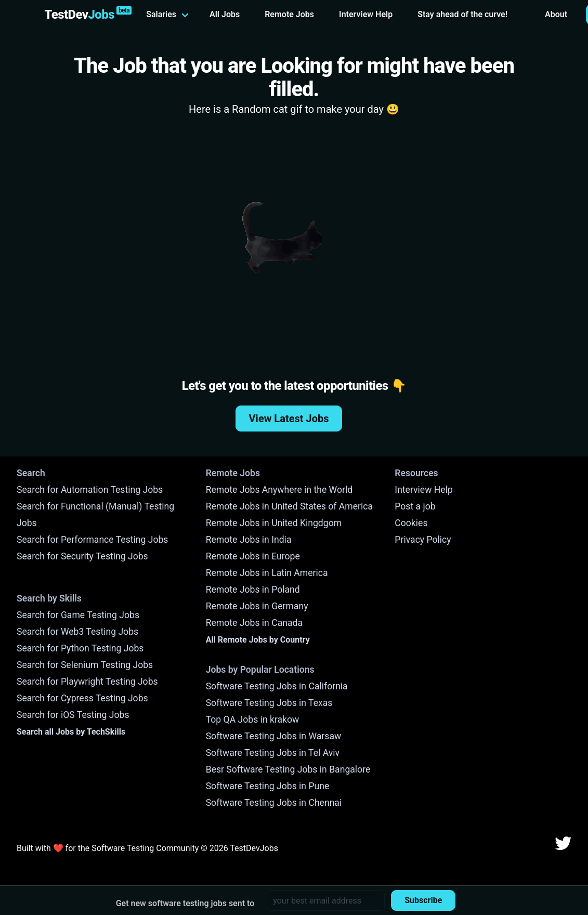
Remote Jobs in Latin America (267, 573)
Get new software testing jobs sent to (185, 903)
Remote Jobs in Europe (253, 556)
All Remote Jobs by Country (258, 640)
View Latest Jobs (289, 419)
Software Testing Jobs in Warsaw (274, 736)
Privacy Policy (423, 540)
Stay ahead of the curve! (462, 14)
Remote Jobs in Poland (253, 590)
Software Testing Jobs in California (277, 686)
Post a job (415, 506)
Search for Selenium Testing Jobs (85, 665)
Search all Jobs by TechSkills (71, 732)
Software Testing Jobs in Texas (269, 703)
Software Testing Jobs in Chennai (274, 803)
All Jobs (225, 14)
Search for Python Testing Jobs (80, 648)
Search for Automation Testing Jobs (90, 490)
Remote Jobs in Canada (254, 623)
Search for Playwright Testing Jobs (87, 682)
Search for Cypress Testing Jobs (82, 698)
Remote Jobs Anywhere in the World (279, 490)
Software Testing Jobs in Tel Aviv (273, 753)
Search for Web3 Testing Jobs (77, 632)
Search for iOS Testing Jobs (73, 715)
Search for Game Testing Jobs (78, 615)
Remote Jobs (289, 14)
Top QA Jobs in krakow (253, 720)
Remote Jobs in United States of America (289, 506)
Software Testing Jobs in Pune (268, 786)
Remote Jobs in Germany (257, 606)
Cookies (411, 523)
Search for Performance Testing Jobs (92, 540)
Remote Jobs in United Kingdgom (274, 523)
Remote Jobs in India (249, 540)
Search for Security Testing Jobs (82, 556)
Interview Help (366, 14)
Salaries (161, 14)
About (556, 14)
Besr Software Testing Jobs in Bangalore (288, 769)
